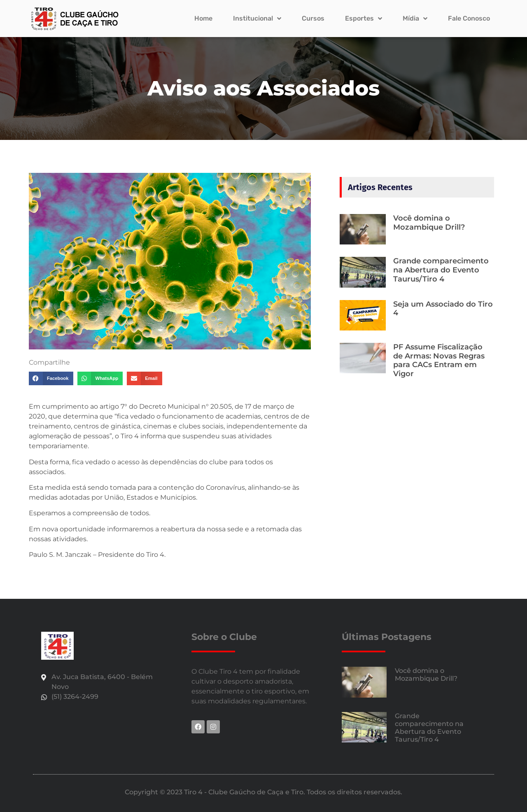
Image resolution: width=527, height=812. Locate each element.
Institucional (257, 19)
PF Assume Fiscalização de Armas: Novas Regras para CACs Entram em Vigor (439, 360)
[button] (51, 379)
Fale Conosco (469, 18)
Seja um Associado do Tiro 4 (443, 309)
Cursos (313, 18)
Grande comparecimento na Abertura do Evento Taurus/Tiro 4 (441, 270)
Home (203, 18)
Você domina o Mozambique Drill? (429, 223)
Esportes (364, 19)
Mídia (415, 19)
